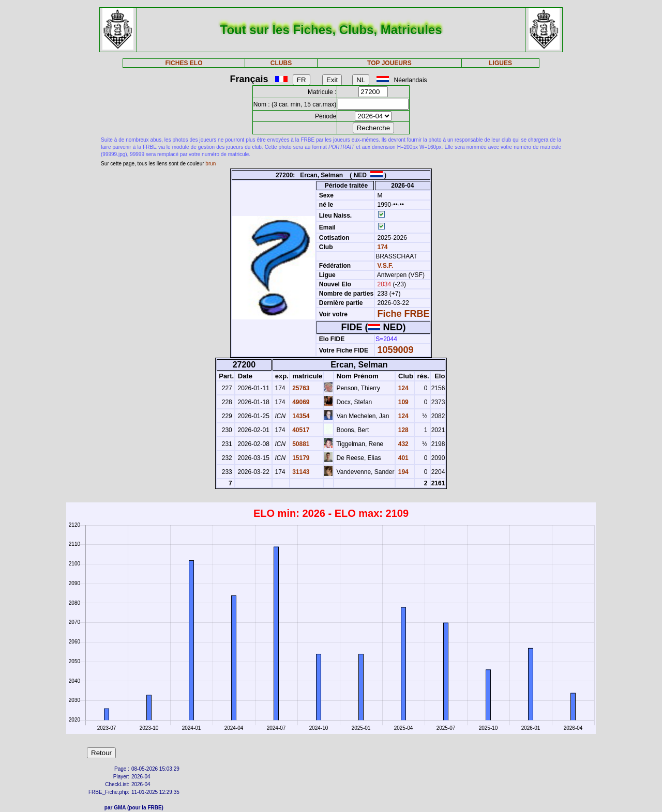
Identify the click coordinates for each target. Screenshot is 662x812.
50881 (300, 444)
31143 (300, 472)
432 (402, 444)
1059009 (396, 350)
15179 (300, 458)
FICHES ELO (184, 63)
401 (402, 458)
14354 (300, 416)
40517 (300, 430)
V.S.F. (386, 266)
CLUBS (281, 63)
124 (402, 388)
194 (402, 472)
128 (402, 430)
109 (402, 402)
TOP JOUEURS (389, 63)
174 (381, 247)
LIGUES (500, 63)
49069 (300, 402)
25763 (300, 388)
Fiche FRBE (404, 314)
